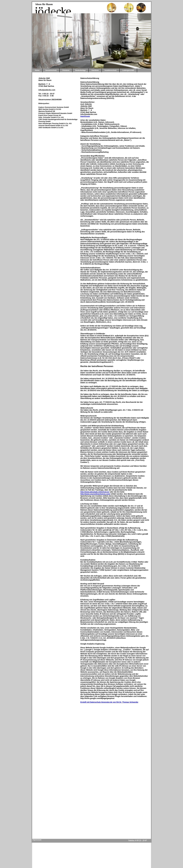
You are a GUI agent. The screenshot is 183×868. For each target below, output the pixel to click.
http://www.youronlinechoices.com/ (95, 494)
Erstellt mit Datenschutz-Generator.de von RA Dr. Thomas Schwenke (109, 702)
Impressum (85, 116)
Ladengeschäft (128, 70)
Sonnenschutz (51, 70)
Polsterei (66, 70)
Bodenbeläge (80, 70)
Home (37, 70)
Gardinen (95, 70)
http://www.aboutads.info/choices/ (95, 492)
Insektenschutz (111, 70)
